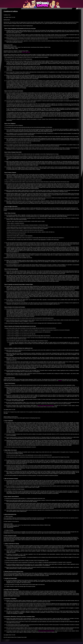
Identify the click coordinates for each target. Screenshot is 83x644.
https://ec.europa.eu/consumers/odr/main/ (46, 406)
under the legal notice (26, 52)
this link (60, 381)
